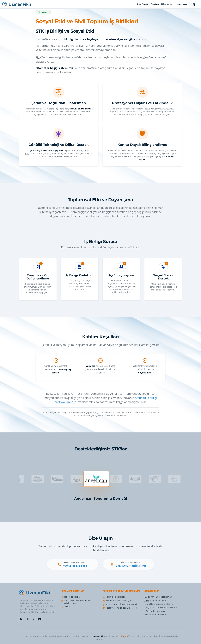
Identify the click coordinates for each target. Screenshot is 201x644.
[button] (195, 4)
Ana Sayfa (143, 4)
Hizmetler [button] (167, 4)
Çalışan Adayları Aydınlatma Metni (161, 608)
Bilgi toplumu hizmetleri (156, 615)
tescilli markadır (112, 636)
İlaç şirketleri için (72, 597)
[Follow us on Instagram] (27, 619)
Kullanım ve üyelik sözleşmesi (158, 597)
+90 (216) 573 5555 (75, 566)
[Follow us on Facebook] (21, 619)
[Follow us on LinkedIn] (40, 619)
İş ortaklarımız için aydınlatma (159, 604)
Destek (67, 607)
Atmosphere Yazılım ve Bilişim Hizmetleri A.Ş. (51, 636)
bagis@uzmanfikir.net (131, 566)
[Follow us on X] (33, 619)
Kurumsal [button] (182, 4)
